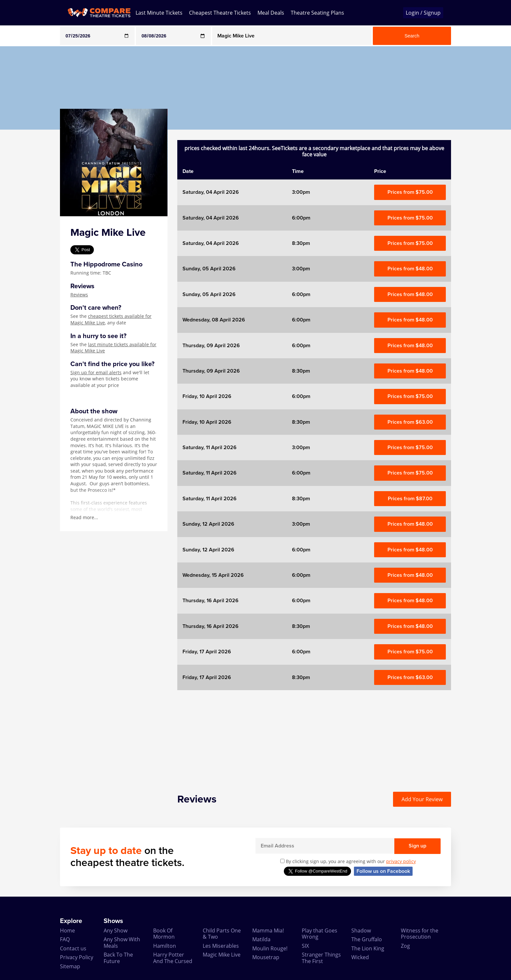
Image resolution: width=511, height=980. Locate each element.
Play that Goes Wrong (320, 934)
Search (412, 36)
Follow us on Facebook (383, 871)
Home (67, 930)
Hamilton (165, 946)
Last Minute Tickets (159, 13)
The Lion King (368, 948)
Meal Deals (271, 13)
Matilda (261, 939)
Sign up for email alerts (96, 372)
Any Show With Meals (122, 942)
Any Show (116, 930)
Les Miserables (221, 946)
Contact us (73, 948)
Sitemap (70, 966)
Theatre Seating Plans (317, 13)
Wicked (360, 957)
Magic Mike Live (222, 955)
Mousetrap (266, 957)
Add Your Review (422, 799)
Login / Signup (423, 13)
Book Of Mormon (164, 934)
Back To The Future (118, 958)
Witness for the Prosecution (420, 934)
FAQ (65, 939)
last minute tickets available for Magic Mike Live (113, 348)
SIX (305, 946)
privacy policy (401, 861)
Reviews (79, 295)
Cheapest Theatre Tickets (220, 13)
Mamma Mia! (268, 930)
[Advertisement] (26, 227)
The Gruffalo (367, 939)
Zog (405, 946)
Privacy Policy (77, 957)
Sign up (417, 846)
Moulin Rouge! (270, 948)
